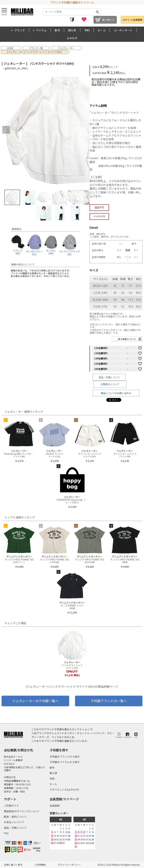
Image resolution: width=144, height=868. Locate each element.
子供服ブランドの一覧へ (109, 701)
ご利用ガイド (11, 806)
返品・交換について (109, 377)
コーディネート (123, 30)
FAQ (6, 833)
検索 (98, 12)
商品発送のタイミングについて (22, 811)
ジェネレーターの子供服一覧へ (35, 701)
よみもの (72, 38)
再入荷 (72, 30)
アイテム (41, 30)
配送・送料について (15, 817)
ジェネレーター (66, 48)
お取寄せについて (110, 384)
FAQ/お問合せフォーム (18, 781)
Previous (6, 130)
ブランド (20, 30)
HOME (10, 48)
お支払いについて (14, 822)
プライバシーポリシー (69, 865)
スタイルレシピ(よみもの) (64, 789)
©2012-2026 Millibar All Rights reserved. (119, 865)
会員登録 (55, 806)
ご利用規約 (40, 865)
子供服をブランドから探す (65, 757)
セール (102, 30)
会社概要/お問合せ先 (18, 750)
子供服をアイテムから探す (65, 762)
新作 (57, 30)
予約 (87, 30)
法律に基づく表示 (13, 865)
